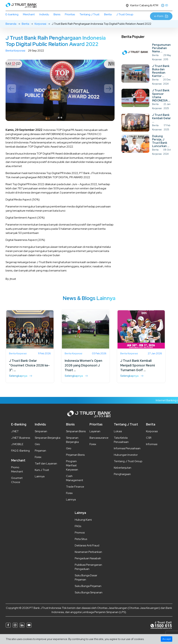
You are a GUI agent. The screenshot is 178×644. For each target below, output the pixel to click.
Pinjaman (40, 458)
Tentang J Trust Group (128, 469)
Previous (12, 96)
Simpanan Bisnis (76, 439)
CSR (149, 445)
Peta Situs (81, 546)
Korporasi (40, 31)
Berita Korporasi (15, 58)
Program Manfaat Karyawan (72, 473)
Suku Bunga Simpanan (89, 600)
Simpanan (41, 439)
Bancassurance (99, 445)
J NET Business (21, 445)
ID (167, 5)
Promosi (80, 540)
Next (108, 96)
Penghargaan (122, 482)
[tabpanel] (60, 98)
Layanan (95, 439)
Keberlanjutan (123, 475)
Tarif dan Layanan (46, 471)
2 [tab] (61, 125)
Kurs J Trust (42, 477)
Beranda (11, 31)
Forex (38, 465)
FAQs (78, 534)
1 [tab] (59, 125)
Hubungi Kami (83, 527)
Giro (37, 452)
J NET (15, 439)
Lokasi (118, 439)
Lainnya (40, 484)
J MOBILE (17, 452)
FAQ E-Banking (20, 458)
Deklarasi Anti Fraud (87, 553)
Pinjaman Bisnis (75, 462)
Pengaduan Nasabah (88, 566)
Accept (167, 639)
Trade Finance (75, 494)
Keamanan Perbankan (88, 559)
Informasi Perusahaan (127, 456)
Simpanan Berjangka (48, 445)
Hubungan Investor (126, 462)
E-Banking (19, 432)
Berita (25, 31)
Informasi (152, 452)
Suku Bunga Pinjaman (88, 593)
